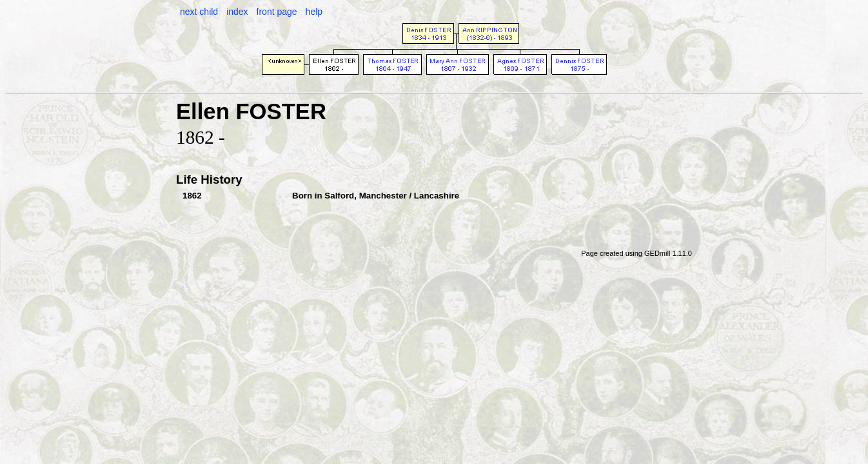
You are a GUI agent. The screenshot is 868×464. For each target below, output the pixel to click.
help (314, 12)
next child (199, 12)
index (237, 12)
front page (277, 12)
